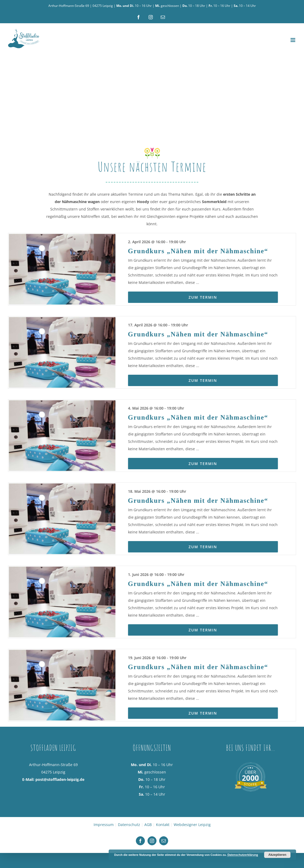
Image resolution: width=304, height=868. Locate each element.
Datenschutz (129, 845)
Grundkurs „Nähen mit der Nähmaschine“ (202, 271)
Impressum (104, 845)
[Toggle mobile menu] (293, 40)
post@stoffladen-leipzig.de (60, 799)
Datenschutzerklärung (243, 855)
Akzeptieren (277, 855)
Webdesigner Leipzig (192, 845)
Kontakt (163, 845)
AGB (148, 845)
